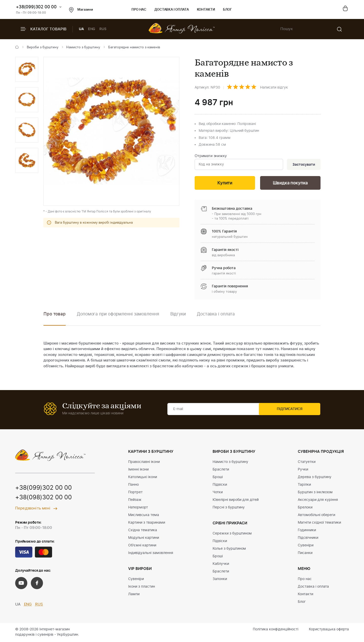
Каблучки (221, 565)
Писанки (305, 554)
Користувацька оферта (329, 630)
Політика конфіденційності (276, 630)
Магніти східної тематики (319, 523)
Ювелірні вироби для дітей (236, 501)
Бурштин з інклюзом (315, 493)
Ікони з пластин (142, 587)
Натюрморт (138, 508)
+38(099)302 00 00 (36, 7)
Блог (227, 10)
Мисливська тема (144, 516)
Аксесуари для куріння (318, 501)
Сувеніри (136, 580)
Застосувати (303, 165)
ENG (92, 29)
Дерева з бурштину (315, 478)
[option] (27, 69)
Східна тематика (143, 531)
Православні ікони (144, 463)
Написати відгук (274, 88)
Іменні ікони (138, 470)
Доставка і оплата (172, 10)
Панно (133, 485)
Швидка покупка (290, 184)
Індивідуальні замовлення (151, 554)
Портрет (135, 493)
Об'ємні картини (142, 546)
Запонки (220, 580)
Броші (218, 478)
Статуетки (307, 463)
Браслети (221, 470)
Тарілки (304, 485)
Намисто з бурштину (83, 47)
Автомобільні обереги (316, 516)
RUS (103, 29)
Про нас (139, 10)
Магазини (81, 10)
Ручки (303, 470)
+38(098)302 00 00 (43, 499)
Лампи (134, 595)
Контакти (206, 10)
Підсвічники (308, 539)
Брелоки (305, 508)
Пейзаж (135, 501)
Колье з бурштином (229, 549)
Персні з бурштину (229, 508)
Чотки (218, 493)
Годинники (307, 531)
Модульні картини (144, 539)
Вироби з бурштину (43, 47)
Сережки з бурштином (232, 534)
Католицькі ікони (143, 478)
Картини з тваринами (147, 523)
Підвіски (220, 485)
